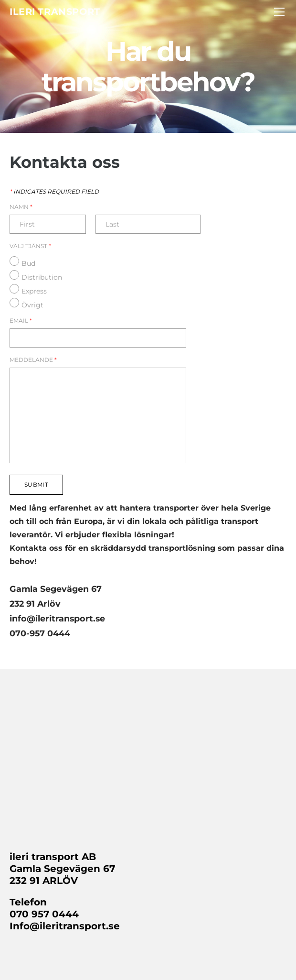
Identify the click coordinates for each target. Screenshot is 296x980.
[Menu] (279, 12)
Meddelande (33, 360)
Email (21, 321)
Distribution (42, 277)
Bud (28, 263)
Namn (21, 207)
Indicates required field (54, 192)
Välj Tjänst (30, 246)
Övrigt (32, 305)
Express (34, 291)
